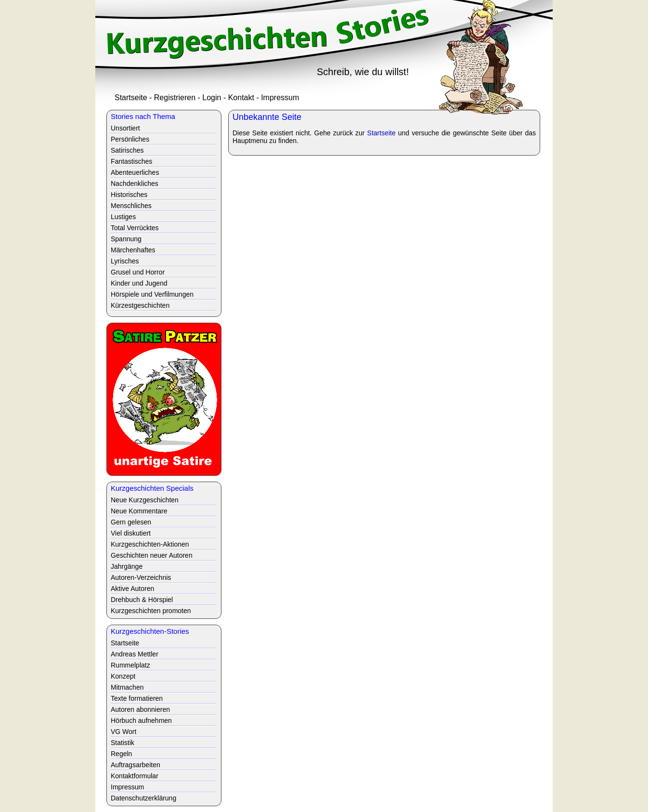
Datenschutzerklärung (143, 798)
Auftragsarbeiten (136, 765)
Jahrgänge (127, 566)
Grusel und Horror (138, 272)
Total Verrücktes (135, 228)
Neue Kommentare (139, 511)
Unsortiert (125, 128)
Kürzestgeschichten (140, 305)
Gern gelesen (131, 522)
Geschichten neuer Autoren (152, 555)
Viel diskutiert (131, 533)
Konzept (123, 676)
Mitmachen (127, 687)
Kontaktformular (135, 776)
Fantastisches (131, 161)
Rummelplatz (130, 665)
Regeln (121, 754)
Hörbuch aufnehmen (141, 720)
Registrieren (175, 98)
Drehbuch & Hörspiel (142, 600)
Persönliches (130, 139)
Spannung (126, 239)
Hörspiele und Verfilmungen (152, 294)
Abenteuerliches (135, 172)
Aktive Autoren (132, 589)
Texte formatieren (137, 698)
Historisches (129, 195)
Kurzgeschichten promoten (151, 611)
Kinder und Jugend (139, 283)
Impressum (280, 98)
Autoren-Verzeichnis (141, 577)
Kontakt (241, 98)
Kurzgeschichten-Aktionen (150, 544)
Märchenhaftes (133, 250)
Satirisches (127, 150)
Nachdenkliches (135, 183)
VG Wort (123, 732)
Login (212, 98)
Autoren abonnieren (140, 709)
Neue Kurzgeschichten (145, 500)
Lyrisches (125, 261)
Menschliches (131, 206)
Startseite (131, 98)
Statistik (123, 743)
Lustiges (123, 217)
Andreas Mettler (135, 654)
